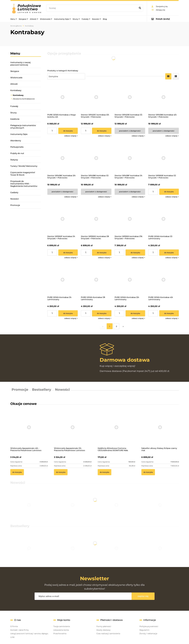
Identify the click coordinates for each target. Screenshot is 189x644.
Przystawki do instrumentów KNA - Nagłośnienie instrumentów (24, 184)
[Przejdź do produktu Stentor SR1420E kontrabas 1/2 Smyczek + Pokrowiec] (130, 97)
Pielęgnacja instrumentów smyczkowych (23, 127)
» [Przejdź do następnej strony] (123, 326)
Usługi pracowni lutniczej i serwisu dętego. (29, 634)
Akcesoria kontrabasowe (24, 99)
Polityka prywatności (149, 626)
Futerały (14, 106)
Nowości (15, 199)
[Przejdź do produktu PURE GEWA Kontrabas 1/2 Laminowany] (164, 219)
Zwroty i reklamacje (148, 634)
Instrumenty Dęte (19, 134)
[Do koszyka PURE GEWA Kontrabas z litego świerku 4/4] (68, 131)
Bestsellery (42, 390)
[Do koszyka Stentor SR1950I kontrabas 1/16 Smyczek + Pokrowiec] (135, 253)
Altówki (14, 84)
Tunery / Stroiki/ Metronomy (24, 166)
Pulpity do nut (17, 153)
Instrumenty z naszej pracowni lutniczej (20, 64)
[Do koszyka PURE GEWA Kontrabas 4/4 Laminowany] (169, 313)
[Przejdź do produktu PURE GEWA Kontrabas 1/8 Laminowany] (96, 280)
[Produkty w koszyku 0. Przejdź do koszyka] (163, 19)
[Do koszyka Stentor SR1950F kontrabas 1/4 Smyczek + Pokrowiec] (68, 253)
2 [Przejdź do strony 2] (116, 326)
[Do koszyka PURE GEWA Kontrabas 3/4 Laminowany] (135, 313)
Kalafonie (15, 119)
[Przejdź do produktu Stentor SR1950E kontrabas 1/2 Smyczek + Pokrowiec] (164, 158)
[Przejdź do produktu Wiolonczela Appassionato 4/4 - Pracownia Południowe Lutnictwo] (29, 431)
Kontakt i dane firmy (20, 630)
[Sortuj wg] (66, 76)
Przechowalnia (60, 634)
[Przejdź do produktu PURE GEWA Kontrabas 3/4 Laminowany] (130, 280)
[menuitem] (14, 19)
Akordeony (16, 141)
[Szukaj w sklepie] (92, 8)
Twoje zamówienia (62, 626)
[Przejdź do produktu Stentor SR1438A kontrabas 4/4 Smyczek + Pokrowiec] (164, 97)
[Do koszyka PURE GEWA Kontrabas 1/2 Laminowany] (169, 253)
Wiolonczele (16, 78)
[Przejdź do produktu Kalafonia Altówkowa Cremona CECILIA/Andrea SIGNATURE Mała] (116, 431)
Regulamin (144, 630)
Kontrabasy (16, 90)
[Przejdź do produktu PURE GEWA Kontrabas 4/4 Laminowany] (164, 280)
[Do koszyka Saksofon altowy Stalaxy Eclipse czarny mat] (148, 472)
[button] (71, 136)
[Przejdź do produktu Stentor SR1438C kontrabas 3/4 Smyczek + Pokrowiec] (63, 158)
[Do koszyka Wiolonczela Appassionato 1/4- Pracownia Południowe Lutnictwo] (61, 472)
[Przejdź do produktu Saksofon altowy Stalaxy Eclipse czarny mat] (160, 431)
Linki (12, 637)
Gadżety (14, 192)
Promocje (15, 205)
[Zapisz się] (143, 596)
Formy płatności (104, 626)
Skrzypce (15, 71)
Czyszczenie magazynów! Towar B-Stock (23, 174)
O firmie (14, 626)
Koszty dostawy (103, 630)
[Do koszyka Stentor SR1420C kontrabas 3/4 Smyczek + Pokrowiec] (102, 131)
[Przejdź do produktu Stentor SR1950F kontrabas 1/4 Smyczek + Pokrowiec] (63, 219)
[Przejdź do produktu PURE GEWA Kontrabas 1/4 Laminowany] (63, 280)
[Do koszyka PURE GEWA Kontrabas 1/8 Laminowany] (102, 313)
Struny (13, 113)
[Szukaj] (140, 8)
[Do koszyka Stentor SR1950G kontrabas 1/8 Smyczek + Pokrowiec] (102, 253)
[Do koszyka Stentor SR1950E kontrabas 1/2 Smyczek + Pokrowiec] (169, 192)
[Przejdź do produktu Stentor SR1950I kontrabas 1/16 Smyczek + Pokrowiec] (130, 219)
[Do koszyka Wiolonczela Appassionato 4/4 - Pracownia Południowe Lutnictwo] (17, 472)
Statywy (14, 160)
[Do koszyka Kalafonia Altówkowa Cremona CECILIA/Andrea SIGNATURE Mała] (105, 472)
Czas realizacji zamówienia (108, 634)
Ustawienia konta (61, 630)
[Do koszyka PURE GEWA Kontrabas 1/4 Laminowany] (68, 313)
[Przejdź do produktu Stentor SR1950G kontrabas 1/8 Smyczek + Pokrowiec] (96, 219)
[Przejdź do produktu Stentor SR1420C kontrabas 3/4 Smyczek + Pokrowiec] (96, 97)
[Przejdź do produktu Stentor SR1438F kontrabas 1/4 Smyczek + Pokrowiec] (130, 158)
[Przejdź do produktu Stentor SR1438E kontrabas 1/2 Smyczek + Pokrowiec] (96, 158)
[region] (26, 244)
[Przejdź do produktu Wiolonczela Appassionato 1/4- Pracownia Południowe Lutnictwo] (73, 431)
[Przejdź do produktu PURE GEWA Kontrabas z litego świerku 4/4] (63, 97)
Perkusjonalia (17, 147)
